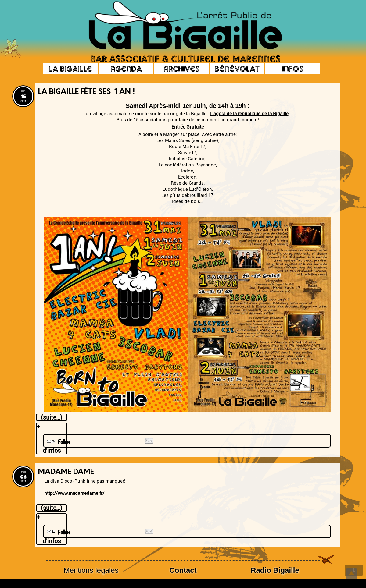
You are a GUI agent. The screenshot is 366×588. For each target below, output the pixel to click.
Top (352, 574)
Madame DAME (66, 472)
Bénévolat (237, 69)
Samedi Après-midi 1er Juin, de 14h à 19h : (188, 106)
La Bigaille (70, 69)
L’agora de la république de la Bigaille (249, 114)
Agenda (126, 69)
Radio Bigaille (275, 570)
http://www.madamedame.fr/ (74, 493)
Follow (58, 442)
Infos (293, 69)
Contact (183, 570)
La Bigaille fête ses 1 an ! (86, 92)
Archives (181, 69)
